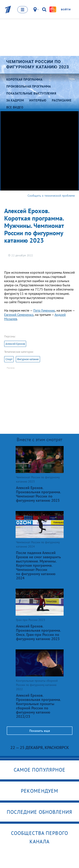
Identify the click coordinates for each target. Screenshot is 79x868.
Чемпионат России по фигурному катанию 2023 (37, 64)
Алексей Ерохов (15, 344)
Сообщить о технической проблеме (51, 196)
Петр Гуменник (44, 310)
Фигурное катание (28, 359)
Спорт (9, 359)
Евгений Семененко (19, 315)
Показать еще (40, 731)
